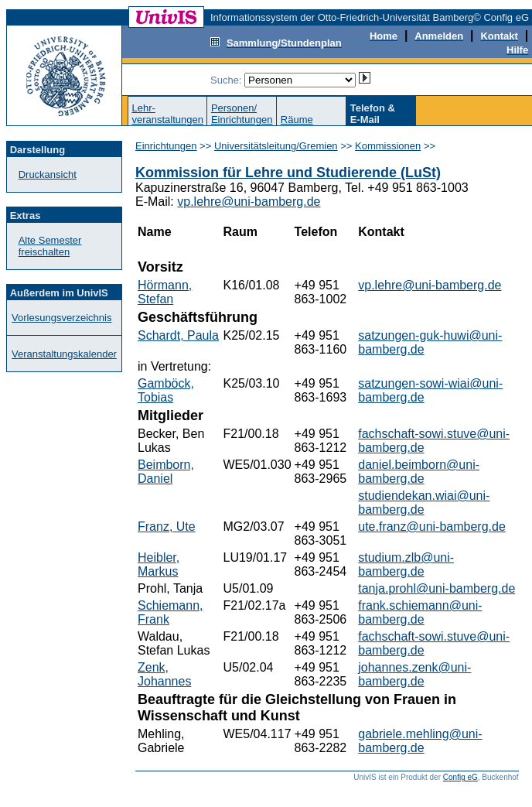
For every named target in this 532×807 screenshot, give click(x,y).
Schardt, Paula (178, 335)
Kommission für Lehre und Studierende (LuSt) (288, 173)
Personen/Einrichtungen (242, 114)
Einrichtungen (166, 146)
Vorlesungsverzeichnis (61, 318)
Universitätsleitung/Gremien (276, 146)
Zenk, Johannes (164, 674)
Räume (297, 120)
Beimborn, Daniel (166, 472)
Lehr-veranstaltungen (167, 114)
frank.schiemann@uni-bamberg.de (420, 612)
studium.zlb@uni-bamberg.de (406, 564)
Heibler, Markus (159, 564)
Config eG (460, 777)
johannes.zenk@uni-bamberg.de (414, 674)
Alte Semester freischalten (50, 246)
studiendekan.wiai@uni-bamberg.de (424, 503)
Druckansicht (48, 174)
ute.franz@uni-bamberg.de (432, 527)
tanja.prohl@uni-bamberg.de (437, 588)
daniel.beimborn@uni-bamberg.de (419, 472)
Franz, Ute (167, 527)
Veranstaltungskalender (64, 354)
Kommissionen (388, 146)
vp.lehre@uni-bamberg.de (249, 202)
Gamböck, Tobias (166, 390)
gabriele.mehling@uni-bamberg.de (420, 741)
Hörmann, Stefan (165, 292)
